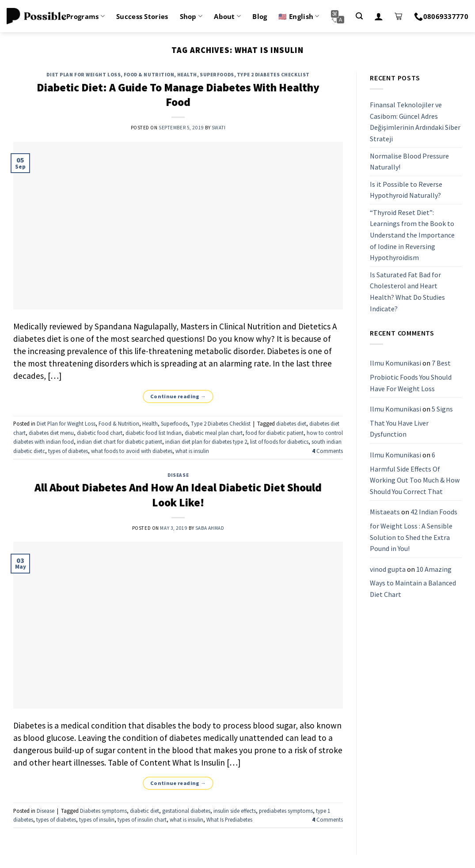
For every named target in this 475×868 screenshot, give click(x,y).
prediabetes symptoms (286, 811)
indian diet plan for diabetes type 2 (206, 442)
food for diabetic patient (275, 433)
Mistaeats (385, 512)
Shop (191, 16)
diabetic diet (144, 811)
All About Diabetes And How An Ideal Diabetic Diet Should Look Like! (178, 495)
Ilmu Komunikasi (395, 363)
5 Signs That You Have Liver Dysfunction (411, 421)
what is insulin (192, 451)
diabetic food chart (100, 433)
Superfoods (217, 75)
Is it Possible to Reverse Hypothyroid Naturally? (406, 190)
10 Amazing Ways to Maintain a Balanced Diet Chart (413, 582)
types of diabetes (68, 451)
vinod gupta (388, 569)
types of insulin (97, 819)
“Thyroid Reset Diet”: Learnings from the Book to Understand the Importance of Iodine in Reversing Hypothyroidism (412, 235)
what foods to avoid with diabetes (132, 451)
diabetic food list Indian (154, 433)
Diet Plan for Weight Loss (84, 75)
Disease (178, 475)
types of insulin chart (142, 819)
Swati (219, 128)
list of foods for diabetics (279, 442)
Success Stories (142, 16)
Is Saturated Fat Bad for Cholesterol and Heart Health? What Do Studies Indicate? (407, 292)
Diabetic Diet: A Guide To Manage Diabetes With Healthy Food (178, 95)
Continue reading (178, 396)
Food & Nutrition (149, 75)
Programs (85, 16)
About (227, 16)
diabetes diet (291, 423)
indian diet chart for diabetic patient (120, 442)
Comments (327, 451)
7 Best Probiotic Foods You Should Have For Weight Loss (411, 376)
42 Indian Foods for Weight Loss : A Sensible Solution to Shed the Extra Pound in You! (414, 530)
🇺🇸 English (299, 16)
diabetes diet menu (51, 433)
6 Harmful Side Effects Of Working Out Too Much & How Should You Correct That (415, 473)
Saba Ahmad (210, 528)
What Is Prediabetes (229, 819)
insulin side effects (235, 811)
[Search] (359, 16)
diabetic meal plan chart (214, 433)
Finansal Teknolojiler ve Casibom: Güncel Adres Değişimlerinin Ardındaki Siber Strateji (415, 122)
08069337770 (441, 16)
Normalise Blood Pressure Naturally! (409, 162)
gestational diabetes (186, 811)
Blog (260, 16)
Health (187, 75)
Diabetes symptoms (103, 811)
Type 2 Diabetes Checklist (273, 75)
